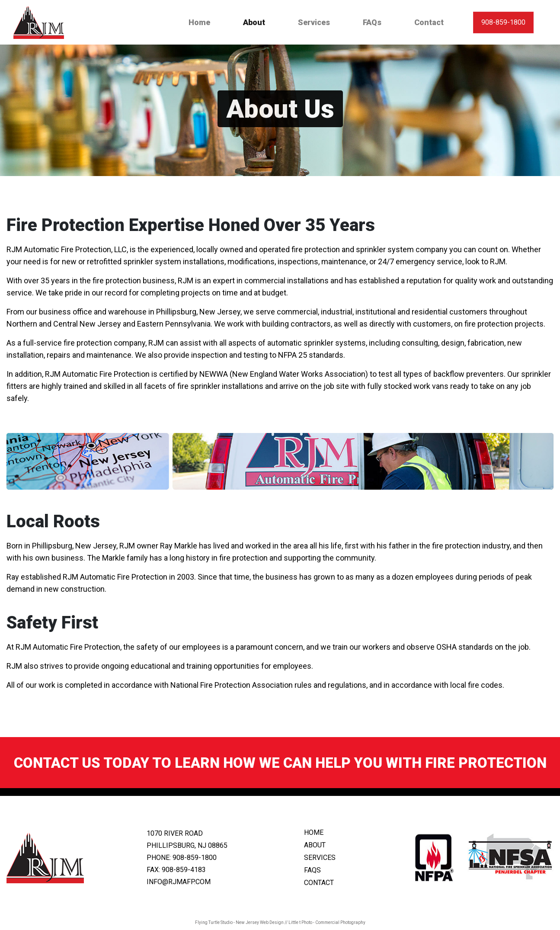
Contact (429, 22)
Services (314, 22)
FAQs (372, 22)
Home (199, 22)
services (320, 858)
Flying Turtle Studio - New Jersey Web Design (239, 922)
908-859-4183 (184, 870)
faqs (312, 870)
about (315, 845)
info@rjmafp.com (179, 882)
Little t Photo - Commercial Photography (327, 922)
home (314, 832)
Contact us (57, 763)
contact (319, 883)
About (256, 22)
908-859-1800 (503, 22)
